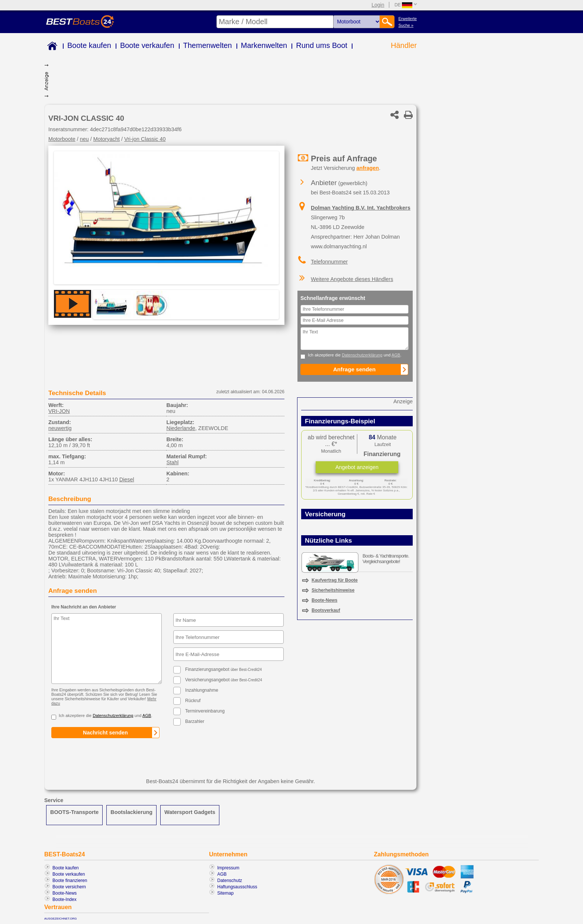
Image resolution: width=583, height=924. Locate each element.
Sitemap (225, 893)
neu (84, 139)
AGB (222, 874)
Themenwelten (208, 45)
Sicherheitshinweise (333, 590)
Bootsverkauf (326, 610)
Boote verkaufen (147, 45)
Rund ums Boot (322, 45)
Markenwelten (264, 45)
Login (378, 5)
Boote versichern (69, 887)
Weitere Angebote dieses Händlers (352, 279)
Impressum (228, 868)
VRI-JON (59, 411)
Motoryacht (107, 139)
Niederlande (181, 428)
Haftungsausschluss (237, 887)
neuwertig (60, 428)
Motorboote (62, 139)
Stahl (172, 462)
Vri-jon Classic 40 (145, 139)
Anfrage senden (73, 591)
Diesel (127, 479)
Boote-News (324, 600)
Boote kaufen (89, 45)
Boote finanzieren (70, 881)
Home (51, 47)
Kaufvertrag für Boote (335, 580)
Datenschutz (230, 881)
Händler (404, 45)
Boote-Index (65, 899)
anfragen (368, 168)
